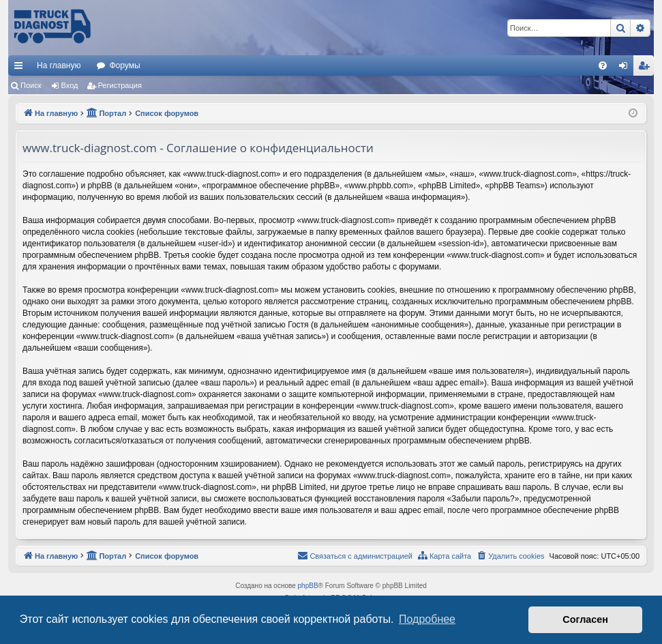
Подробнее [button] (427, 619)
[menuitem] (603, 65)
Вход (70, 85)
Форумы (124, 65)
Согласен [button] (585, 619)
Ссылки (21, 68)
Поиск (31, 85)
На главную (59, 65)
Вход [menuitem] (626, 68)
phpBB (308, 586)
